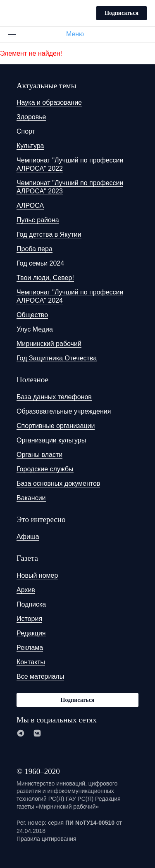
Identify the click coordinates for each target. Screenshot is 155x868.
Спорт (26, 131)
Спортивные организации (56, 426)
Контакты (31, 662)
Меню (78, 34)
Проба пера (35, 249)
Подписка (31, 604)
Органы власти (39, 455)
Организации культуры (51, 440)
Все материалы (40, 676)
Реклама (30, 648)
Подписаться (122, 13)
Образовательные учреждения (64, 411)
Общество (32, 315)
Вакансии (31, 498)
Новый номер (37, 575)
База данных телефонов (54, 397)
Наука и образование (49, 102)
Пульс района (38, 220)
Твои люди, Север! (45, 278)
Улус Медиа (35, 329)
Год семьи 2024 (40, 263)
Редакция (31, 633)
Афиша (28, 537)
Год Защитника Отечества (57, 358)
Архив (26, 590)
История (29, 619)
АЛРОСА (30, 206)
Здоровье (31, 117)
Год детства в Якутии (49, 234)
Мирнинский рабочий (49, 344)
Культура (30, 146)
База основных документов (58, 483)
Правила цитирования (46, 839)
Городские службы (45, 469)
